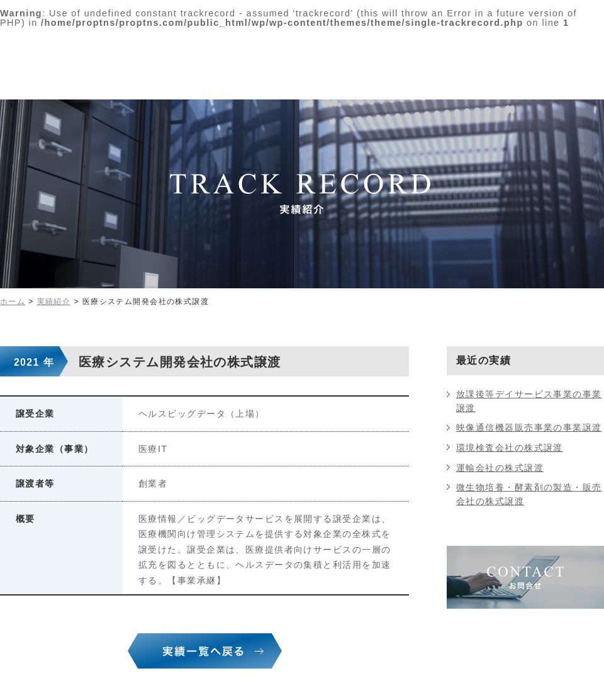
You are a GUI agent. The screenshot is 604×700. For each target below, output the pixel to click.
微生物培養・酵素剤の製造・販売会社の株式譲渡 (529, 494)
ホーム (13, 302)
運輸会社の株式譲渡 (500, 468)
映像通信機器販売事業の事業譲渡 (529, 427)
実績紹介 (54, 302)
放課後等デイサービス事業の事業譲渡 (529, 401)
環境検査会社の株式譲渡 (510, 448)
